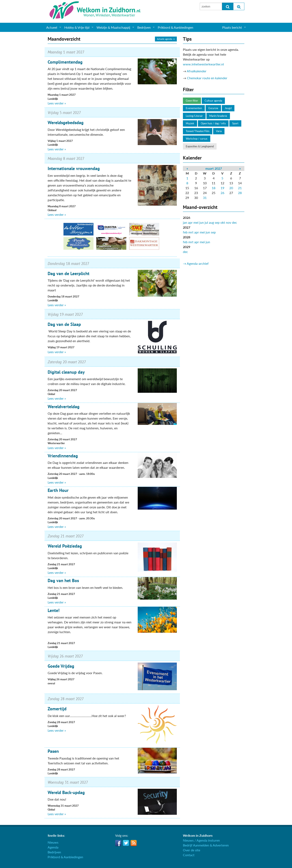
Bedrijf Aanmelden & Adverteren (206, 845)
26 (222, 193)
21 (240, 188)
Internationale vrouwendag (74, 168)
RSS (134, 843)
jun (202, 222)
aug (211, 222)
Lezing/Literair (194, 116)
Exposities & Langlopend (200, 146)
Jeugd (228, 108)
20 (231, 188)
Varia (219, 131)
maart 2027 (214, 168)
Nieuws (53, 842)
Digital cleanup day (66, 372)
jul (206, 222)
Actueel (52, 27)
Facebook (118, 843)
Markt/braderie (218, 116)
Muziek (190, 123)
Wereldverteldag (64, 407)
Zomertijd (57, 709)
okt (223, 222)
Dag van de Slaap (64, 324)
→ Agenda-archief (196, 263)
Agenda (53, 847)
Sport (235, 123)
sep (217, 222)
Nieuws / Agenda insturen (201, 840)
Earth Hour (58, 490)
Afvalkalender (197, 71)
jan (185, 222)
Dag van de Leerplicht (69, 273)
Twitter (126, 843)
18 (214, 188)
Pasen (53, 751)
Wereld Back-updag (66, 792)
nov (229, 222)
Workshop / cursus (197, 139)
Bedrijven (144, 27)
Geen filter (192, 101)
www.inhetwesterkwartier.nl (203, 64)
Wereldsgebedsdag (66, 123)
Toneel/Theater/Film (198, 131)
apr (190, 222)
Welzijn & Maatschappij (113, 27)
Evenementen (194, 108)
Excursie (213, 108)
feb (185, 232)
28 (240, 193)
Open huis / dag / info (213, 123)
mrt (191, 232)
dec (235, 222)
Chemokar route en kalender (207, 78)
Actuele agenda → (166, 39)
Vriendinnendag (63, 456)
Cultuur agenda (213, 101)
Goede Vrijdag (61, 666)
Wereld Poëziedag (65, 546)
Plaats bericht (232, 27)
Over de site (192, 850)
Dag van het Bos (63, 580)
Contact (189, 855)
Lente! (54, 610)
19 (222, 188)
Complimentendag (65, 62)
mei (196, 222)
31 (205, 198)
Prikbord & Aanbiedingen (176, 27)
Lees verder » (57, 103)
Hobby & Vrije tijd (77, 27)
